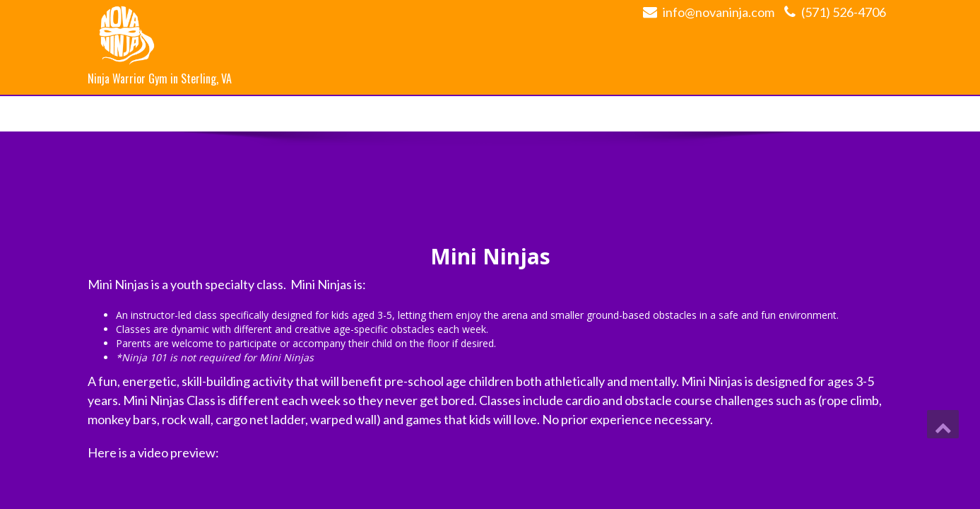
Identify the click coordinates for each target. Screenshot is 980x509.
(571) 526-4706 (844, 12)
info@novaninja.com (719, 12)
